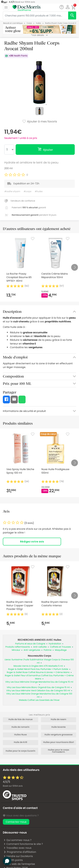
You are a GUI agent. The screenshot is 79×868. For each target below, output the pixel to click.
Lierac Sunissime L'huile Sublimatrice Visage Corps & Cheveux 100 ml (39, 661)
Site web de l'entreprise (19, 864)
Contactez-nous (16, 822)
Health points (13, 860)
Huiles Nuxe (21, 735)
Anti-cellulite (40, 647)
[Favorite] (33, 239)
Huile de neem (58, 720)
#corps (27, 192)
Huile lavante (59, 727)
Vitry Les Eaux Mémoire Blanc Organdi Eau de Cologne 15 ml (38, 687)
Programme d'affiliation (20, 852)
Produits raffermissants (18, 647)
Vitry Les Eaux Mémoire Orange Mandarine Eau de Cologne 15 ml (39, 682)
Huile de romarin (21, 727)
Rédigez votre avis (32, 542)
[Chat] (62, 7)
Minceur (16, 650)
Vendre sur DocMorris (18, 856)
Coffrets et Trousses (61, 647)
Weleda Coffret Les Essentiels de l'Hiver (39, 700)
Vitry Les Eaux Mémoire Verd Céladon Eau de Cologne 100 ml (38, 691)
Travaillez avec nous (17, 848)
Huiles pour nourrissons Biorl (58, 742)
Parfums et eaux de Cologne (30, 644)
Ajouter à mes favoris (39, 122)
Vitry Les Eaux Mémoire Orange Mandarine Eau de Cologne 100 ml (39, 695)
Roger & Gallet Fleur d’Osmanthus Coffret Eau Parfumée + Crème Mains (39, 677)
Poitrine (48, 650)
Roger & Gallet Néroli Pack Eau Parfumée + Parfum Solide (38, 669)
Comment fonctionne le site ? (23, 844)
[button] (68, 7)
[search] (72, 15)
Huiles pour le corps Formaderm (58, 751)
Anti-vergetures (32, 650)
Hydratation (55, 644)
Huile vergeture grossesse (59, 735)
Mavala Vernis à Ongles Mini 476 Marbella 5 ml (38, 666)
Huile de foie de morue (20, 720)
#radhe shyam (12, 192)
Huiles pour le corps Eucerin (21, 751)
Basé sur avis (13, 786)
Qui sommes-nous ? (17, 840)
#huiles (39, 192)
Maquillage (61, 650)
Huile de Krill (21, 742)
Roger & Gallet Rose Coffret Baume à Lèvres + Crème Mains (38, 672)
